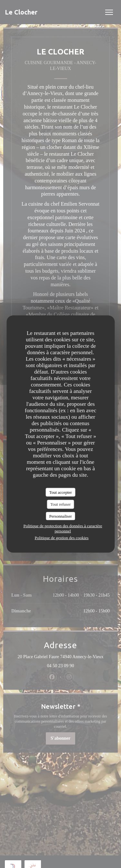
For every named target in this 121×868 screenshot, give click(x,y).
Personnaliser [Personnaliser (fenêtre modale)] (60, 516)
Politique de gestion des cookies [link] (62, 538)
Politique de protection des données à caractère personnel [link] (63, 528)
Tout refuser (60, 504)
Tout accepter (60, 492)
